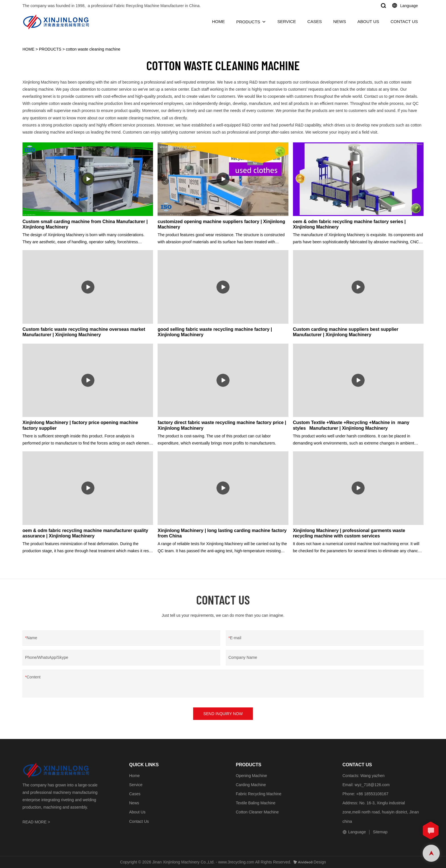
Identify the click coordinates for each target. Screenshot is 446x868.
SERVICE (287, 21)
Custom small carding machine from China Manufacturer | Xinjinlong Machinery (85, 224)
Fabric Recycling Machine (259, 794)
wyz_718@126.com (372, 785)
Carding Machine (251, 785)
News (134, 803)
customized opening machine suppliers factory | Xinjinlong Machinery (221, 224)
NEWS (339, 21)
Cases (135, 794)
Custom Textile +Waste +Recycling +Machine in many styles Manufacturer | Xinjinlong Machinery (352, 425)
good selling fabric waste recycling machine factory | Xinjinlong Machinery (215, 332)
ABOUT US (368, 21)
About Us (137, 812)
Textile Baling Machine (256, 803)
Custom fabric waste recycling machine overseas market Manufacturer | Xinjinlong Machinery (84, 332)
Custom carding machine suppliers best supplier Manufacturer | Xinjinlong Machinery (346, 332)
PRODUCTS (248, 22)
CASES (315, 21)
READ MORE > (36, 822)
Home (134, 776)
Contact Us (139, 821)
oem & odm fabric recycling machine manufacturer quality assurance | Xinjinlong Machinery (85, 533)
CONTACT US (404, 21)
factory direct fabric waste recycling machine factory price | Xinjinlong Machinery (222, 425)
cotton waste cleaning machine (93, 49)
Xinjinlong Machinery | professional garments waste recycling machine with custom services (349, 533)
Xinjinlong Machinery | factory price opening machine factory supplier (80, 425)
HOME (218, 21)
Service (136, 785)
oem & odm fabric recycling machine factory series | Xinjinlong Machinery (349, 224)
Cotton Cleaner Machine (257, 812)
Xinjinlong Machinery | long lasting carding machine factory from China (222, 533)
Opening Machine (251, 776)
